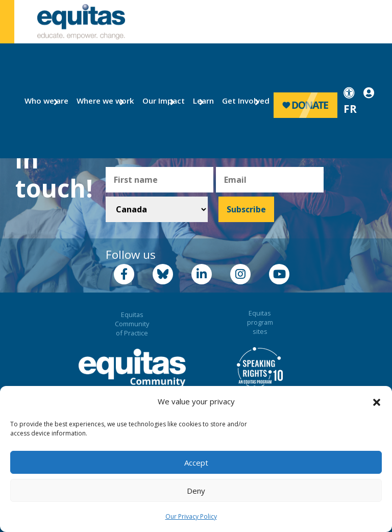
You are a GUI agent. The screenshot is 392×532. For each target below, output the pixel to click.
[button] (377, 402)
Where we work (100, 101)
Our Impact (160, 101)
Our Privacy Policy (191, 516)
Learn (202, 101)
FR (350, 109)
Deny (196, 491)
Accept (196, 463)
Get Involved (241, 101)
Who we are (42, 101)
